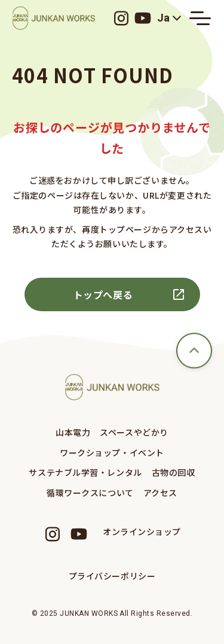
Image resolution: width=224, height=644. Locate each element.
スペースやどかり (134, 432)
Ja (164, 18)
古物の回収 (174, 472)
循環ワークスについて (90, 493)
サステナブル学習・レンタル (85, 472)
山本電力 (73, 432)
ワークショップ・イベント (112, 452)
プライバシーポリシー (112, 576)
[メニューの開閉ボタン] (200, 18)
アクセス (160, 493)
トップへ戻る (103, 294)
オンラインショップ (142, 531)
